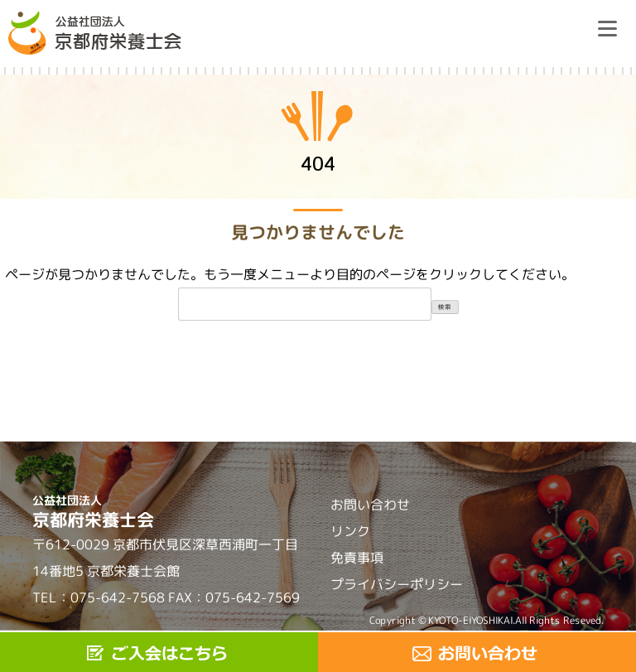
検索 (445, 307)
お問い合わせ (370, 505)
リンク (350, 531)
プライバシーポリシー (397, 584)
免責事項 (357, 558)
